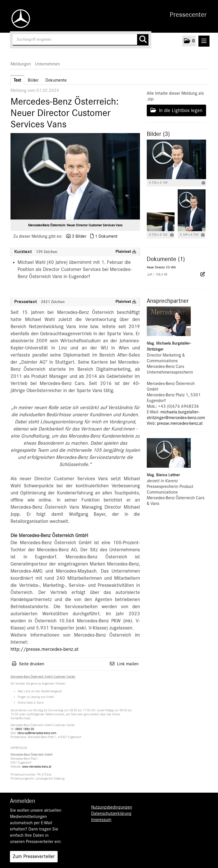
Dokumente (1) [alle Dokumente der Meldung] (166, 259)
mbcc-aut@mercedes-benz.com (37, 733)
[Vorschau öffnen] (75, 176)
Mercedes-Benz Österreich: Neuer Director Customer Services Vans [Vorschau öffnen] (75, 225)
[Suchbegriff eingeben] (81, 40)
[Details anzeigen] (203, 183)
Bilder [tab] (33, 80)
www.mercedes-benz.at (37, 767)
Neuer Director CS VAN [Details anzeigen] (161, 267)
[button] (189, 41)
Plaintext (126, 252)
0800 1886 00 (25, 729)
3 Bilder (79, 236)
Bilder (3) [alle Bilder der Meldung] (158, 134)
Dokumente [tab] (56, 80)
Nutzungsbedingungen (112, 807)
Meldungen (21, 64)
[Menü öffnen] (204, 41)
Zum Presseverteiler (34, 857)
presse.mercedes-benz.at (180, 423)
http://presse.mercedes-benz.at (45, 649)
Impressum (101, 820)
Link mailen (128, 664)
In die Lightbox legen (176, 110)
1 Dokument (106, 236)
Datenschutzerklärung (111, 813)
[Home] (19, 19)
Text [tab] (17, 80)
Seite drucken (32, 664)
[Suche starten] (143, 40)
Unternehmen (47, 64)
